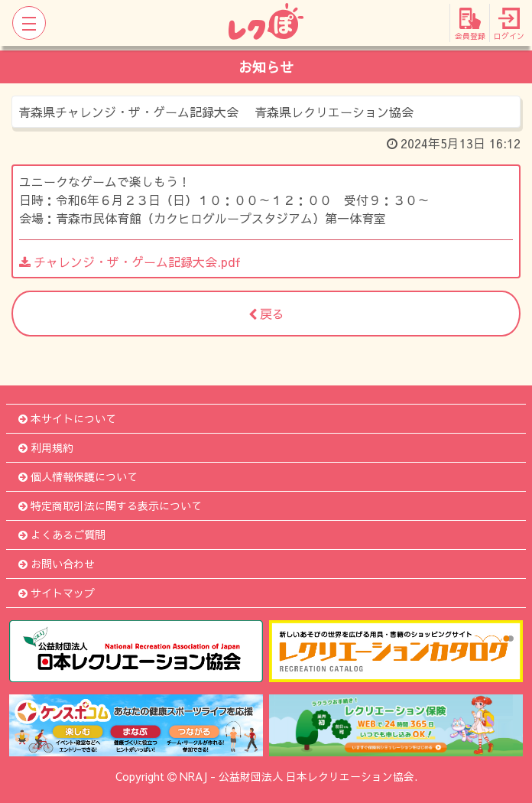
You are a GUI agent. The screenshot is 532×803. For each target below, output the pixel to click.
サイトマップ (57, 593)
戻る (266, 314)
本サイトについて (67, 418)
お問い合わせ (57, 564)
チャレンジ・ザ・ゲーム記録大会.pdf (130, 262)
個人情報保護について (78, 476)
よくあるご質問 (62, 535)
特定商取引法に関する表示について (110, 506)
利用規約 (46, 447)
